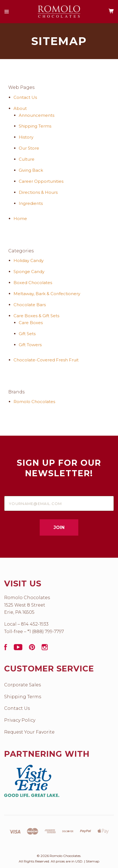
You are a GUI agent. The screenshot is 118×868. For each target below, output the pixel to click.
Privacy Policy (20, 720)
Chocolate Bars (30, 305)
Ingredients (31, 203)
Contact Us (25, 97)
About (20, 108)
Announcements (37, 115)
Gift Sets (27, 334)
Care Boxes (31, 323)
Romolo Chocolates (34, 402)
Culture (27, 159)
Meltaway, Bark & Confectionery (47, 294)
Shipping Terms (35, 126)
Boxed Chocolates (33, 283)
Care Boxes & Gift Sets (36, 316)
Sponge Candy (29, 272)
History (26, 137)
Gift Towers (30, 345)
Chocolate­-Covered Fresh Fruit (46, 360)
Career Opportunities (41, 181)
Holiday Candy (29, 260)
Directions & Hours (38, 192)
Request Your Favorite (29, 732)
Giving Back (31, 170)
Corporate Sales (22, 685)
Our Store (29, 148)
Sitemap (92, 861)
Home (20, 219)
